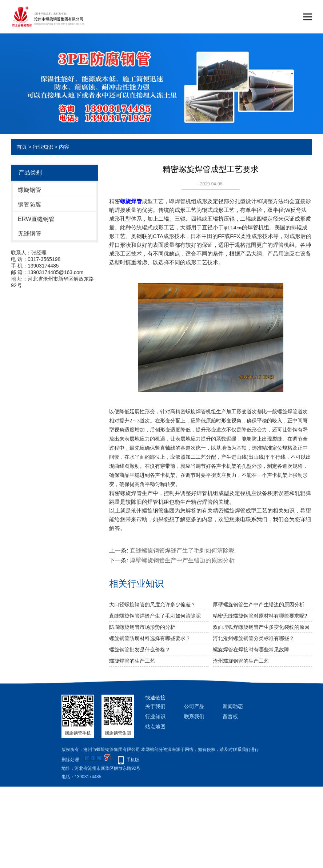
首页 (22, 147)
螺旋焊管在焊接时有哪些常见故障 (251, 650)
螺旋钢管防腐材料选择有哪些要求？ (150, 638)
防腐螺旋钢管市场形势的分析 (142, 627)
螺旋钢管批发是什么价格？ (140, 650)
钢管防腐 (29, 204)
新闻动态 (233, 706)
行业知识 (43, 147)
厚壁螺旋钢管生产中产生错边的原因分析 (182, 560)
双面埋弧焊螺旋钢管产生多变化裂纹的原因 (261, 627)
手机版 (133, 760)
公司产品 (194, 706)
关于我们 (155, 706)
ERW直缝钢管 (36, 219)
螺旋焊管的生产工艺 (132, 661)
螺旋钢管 (29, 190)
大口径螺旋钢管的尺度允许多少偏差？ (152, 604)
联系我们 (194, 716)
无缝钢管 (29, 234)
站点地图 (155, 727)
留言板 (230, 716)
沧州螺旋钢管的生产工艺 (241, 661)
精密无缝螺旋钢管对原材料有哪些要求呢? (260, 616)
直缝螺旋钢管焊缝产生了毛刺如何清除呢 (182, 550)
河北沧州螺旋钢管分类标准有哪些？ (254, 638)
